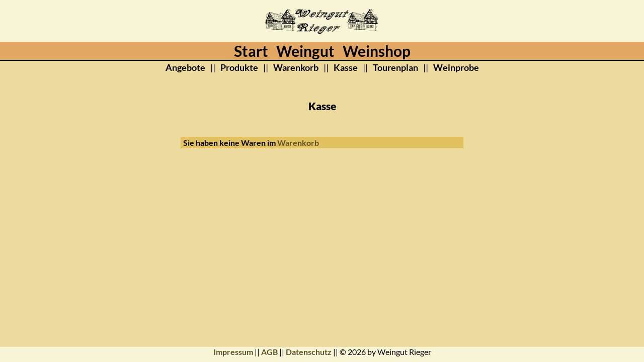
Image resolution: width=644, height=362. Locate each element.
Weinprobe (456, 67)
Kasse (346, 67)
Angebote (185, 67)
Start (251, 51)
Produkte (239, 67)
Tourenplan (395, 67)
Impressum (233, 352)
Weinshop (377, 51)
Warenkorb (296, 67)
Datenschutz (309, 352)
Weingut (305, 51)
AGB (269, 352)
